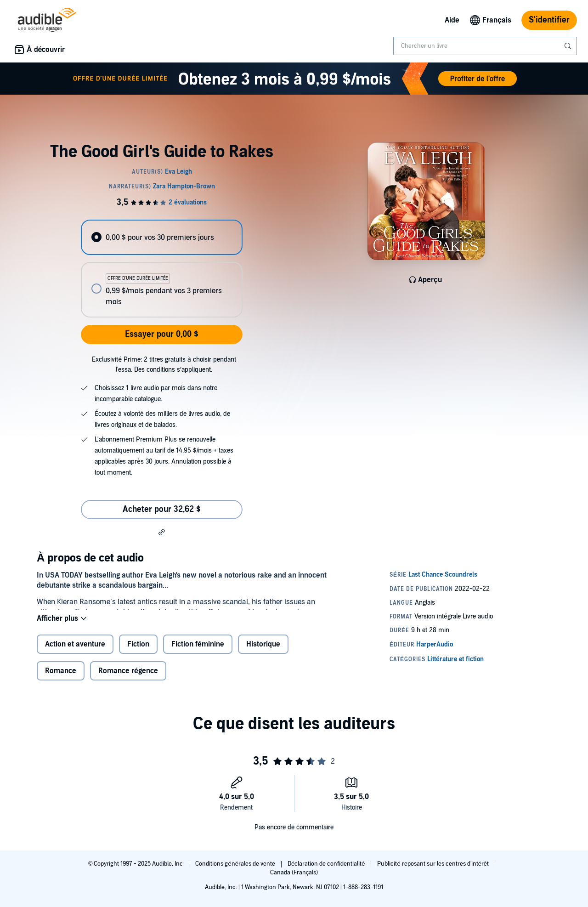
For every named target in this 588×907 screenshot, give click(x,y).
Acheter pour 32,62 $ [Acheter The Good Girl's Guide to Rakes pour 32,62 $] (162, 509)
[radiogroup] (162, 269)
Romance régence (128, 678)
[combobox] (485, 46)
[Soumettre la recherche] (569, 46)
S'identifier (549, 20)
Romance (61, 678)
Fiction (138, 652)
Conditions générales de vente (236, 864)
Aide (452, 20)
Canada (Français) (294, 873)
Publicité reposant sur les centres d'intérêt (434, 864)
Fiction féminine (198, 652)
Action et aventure (75, 652)
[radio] (162, 237)
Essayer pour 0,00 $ (162, 334)
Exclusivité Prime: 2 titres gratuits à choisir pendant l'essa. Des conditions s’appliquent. (164, 365)
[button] (162, 532)
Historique (263, 652)
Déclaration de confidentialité (327, 864)
